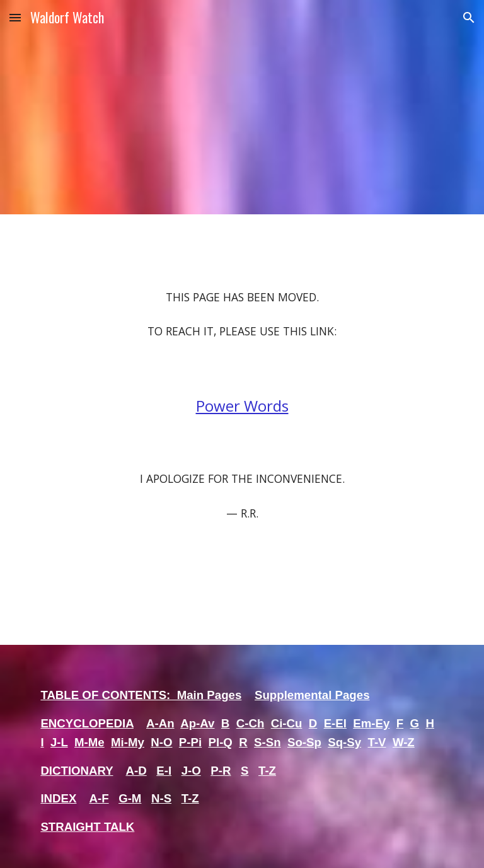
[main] (242, 430)
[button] (15, 17)
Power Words (242, 406)
